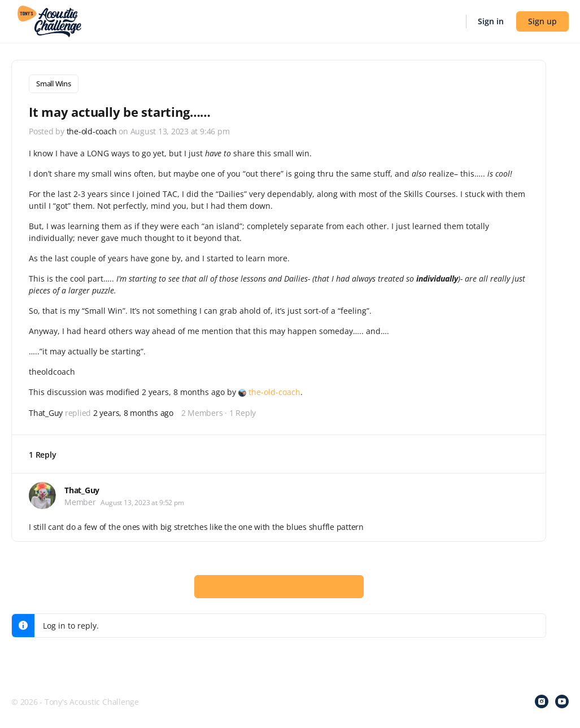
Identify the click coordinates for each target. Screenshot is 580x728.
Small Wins (54, 84)
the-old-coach (274, 391)
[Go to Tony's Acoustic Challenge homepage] (49, 20)
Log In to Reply (279, 585)
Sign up (542, 21)
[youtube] (562, 701)
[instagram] (542, 701)
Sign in (491, 21)
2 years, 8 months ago (133, 412)
